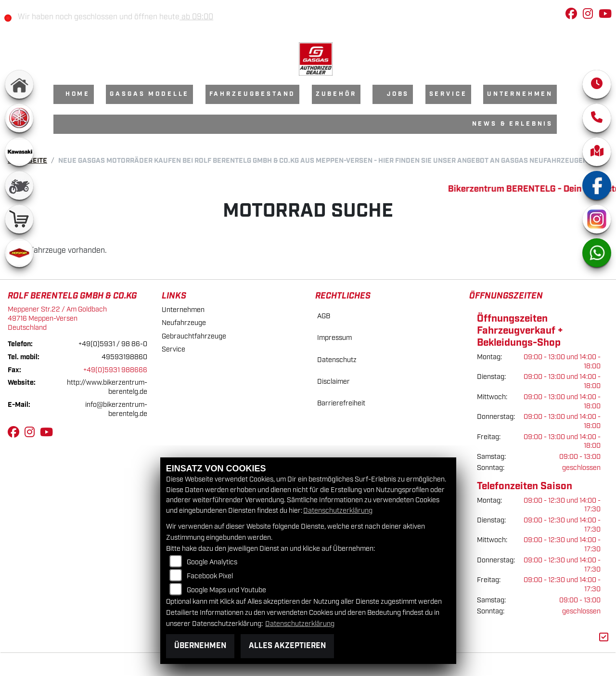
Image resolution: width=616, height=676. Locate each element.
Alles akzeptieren (287, 646)
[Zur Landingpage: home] (19, 84)
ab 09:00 (203, 17)
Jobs (398, 94)
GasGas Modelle (149, 94)
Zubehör (336, 94)
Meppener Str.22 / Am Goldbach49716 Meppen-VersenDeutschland (57, 318)
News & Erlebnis (513, 124)
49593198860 (124, 357)
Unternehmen (520, 94)
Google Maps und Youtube (226, 590)
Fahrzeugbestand (253, 94)
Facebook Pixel (210, 576)
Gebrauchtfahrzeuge (194, 336)
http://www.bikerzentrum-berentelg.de (107, 387)
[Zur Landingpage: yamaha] (19, 118)
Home (78, 94)
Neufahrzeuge (184, 323)
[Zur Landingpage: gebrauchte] (19, 185)
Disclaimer (334, 382)
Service (448, 94)
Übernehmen (200, 646)
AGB (324, 316)
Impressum (334, 338)
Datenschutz (337, 360)
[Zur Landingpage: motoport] (19, 253)
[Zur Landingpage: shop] (19, 219)
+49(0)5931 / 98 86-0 (113, 344)
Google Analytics (212, 562)
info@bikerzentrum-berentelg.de (116, 409)
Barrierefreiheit (341, 403)
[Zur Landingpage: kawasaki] (19, 152)
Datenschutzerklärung (338, 511)
